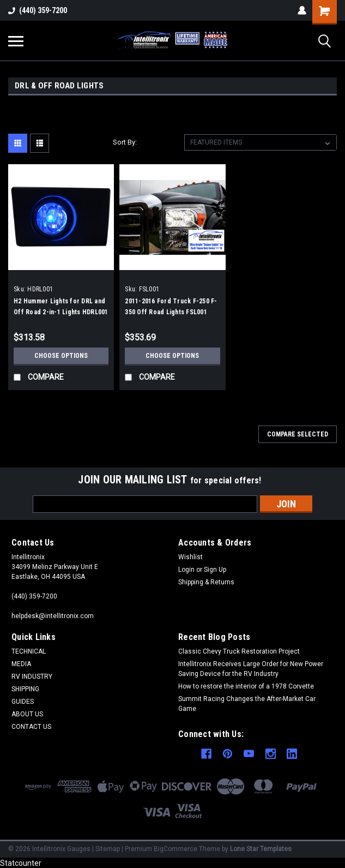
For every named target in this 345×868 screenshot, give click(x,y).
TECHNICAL (29, 651)
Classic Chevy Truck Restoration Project (239, 651)
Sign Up (215, 570)
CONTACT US (31, 727)
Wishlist (190, 557)
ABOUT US (27, 714)
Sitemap (108, 848)
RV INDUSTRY (32, 677)
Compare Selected (298, 434)
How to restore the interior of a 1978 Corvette (246, 686)
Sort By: (125, 142)
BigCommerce (175, 848)
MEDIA (21, 664)
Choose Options (61, 356)
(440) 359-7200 (38, 10)
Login (186, 570)
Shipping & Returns (206, 582)
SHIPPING (25, 689)
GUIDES (23, 702)
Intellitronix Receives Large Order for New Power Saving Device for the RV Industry (251, 669)
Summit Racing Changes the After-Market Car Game (247, 704)
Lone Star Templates (261, 848)
